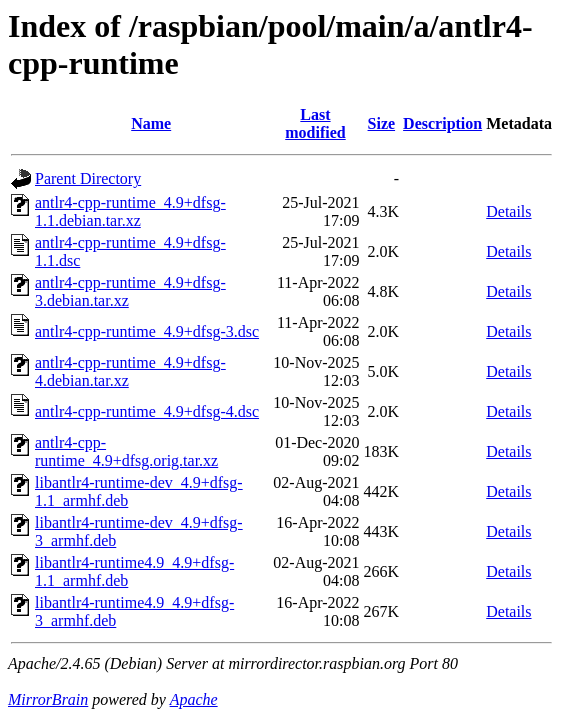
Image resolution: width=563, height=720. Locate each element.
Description (442, 123)
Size (382, 123)
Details (508, 211)
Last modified (315, 123)
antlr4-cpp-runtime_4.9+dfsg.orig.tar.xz (126, 451)
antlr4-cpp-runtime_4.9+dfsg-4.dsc (147, 411)
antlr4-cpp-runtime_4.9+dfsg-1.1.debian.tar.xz (130, 211)
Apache (194, 699)
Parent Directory (88, 178)
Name (151, 123)
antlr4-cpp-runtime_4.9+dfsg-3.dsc (147, 331)
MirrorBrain (48, 699)
